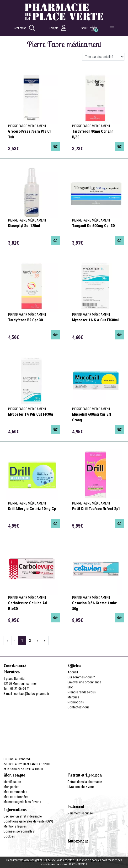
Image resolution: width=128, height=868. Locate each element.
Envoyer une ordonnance (84, 682)
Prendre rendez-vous (82, 692)
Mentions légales (15, 826)
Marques (73, 697)
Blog (71, 687)
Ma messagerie (14, 802)
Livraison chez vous (81, 787)
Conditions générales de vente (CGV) (28, 821)
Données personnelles (19, 831)
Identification (12, 782)
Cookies (9, 836)
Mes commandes (15, 792)
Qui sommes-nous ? (81, 677)
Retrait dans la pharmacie (85, 782)
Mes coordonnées (16, 797)
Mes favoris (33, 802)
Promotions (76, 702)
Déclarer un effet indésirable (23, 816)
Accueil (73, 672)
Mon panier (11, 787)
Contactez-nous (79, 707)
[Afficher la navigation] (112, 28)
